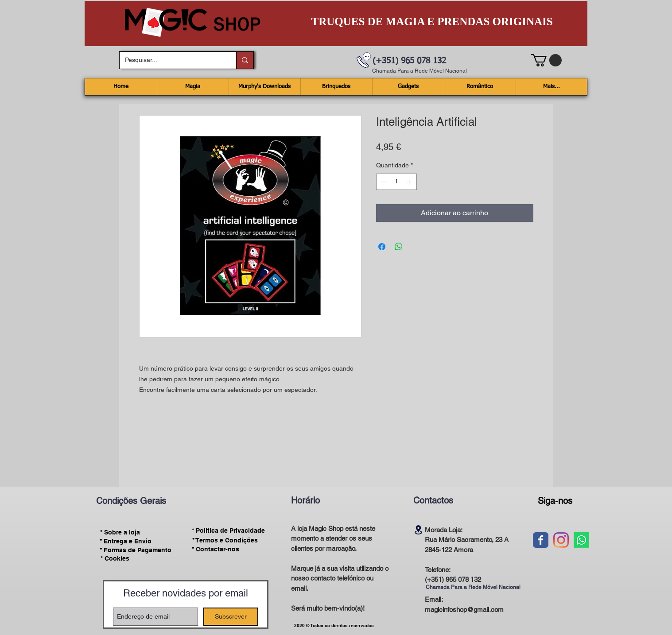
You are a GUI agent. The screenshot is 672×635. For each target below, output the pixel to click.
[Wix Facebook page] (541, 540)
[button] (546, 60)
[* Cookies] (115, 559)
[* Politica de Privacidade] (229, 531)
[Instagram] (561, 540)
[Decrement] (383, 182)
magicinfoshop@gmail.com (464, 610)
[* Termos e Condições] (225, 540)
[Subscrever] (231, 617)
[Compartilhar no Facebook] (382, 247)
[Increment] (410, 182)
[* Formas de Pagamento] (136, 550)
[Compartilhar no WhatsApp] (399, 247)
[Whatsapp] (581, 540)
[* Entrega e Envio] (126, 541)
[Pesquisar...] (171, 60)
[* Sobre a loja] (120, 532)
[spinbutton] (396, 182)
